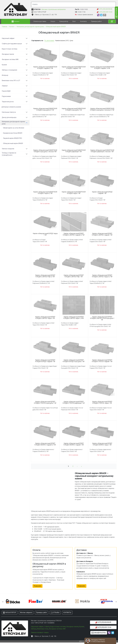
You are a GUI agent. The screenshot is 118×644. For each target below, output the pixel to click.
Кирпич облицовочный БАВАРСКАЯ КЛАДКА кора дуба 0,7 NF (45, 109)
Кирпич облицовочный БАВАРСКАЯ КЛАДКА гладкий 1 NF (74, 68)
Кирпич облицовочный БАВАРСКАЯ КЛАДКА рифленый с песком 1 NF (102, 151)
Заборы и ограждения (9, 70)
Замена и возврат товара (40, 632)
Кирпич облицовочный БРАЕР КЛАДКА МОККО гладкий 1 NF (74, 444)
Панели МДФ (6, 91)
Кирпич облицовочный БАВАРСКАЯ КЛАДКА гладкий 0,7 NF (45, 68)
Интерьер (5, 75)
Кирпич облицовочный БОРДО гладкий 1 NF (102, 193)
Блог (74, 21)
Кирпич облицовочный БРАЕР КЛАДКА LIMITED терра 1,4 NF (74, 318)
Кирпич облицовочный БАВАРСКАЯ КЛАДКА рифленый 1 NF (74, 151)
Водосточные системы (10, 49)
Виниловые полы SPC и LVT (11, 81)
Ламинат (5, 86)
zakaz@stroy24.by (99, 633)
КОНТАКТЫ (67, 613)
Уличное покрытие (8, 149)
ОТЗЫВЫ (55, 613)
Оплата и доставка (40, 21)
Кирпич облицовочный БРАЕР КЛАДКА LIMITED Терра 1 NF (45, 318)
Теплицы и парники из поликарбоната (9, 154)
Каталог (12, 27)
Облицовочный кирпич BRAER (56, 27)
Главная (4, 27)
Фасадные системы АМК (10, 59)
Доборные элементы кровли (11, 107)
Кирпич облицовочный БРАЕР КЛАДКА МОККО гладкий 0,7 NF (45, 444)
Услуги (53, 21)
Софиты (47, 627)
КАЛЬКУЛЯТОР (10, 613)
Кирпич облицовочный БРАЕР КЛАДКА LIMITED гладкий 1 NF (102, 234)
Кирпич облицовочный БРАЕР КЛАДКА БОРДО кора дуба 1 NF (74, 361)
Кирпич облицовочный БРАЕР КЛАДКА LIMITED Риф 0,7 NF (45, 276)
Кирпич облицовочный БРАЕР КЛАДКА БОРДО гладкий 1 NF (45, 361)
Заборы (34, 629)
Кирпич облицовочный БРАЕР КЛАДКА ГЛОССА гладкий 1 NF (102, 361)
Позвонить (38, 586)
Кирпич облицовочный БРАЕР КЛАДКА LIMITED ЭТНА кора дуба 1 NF (102, 318)
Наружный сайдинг (8, 38)
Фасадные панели (8, 54)
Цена (71, 41)
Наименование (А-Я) (62, 41)
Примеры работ (96, 21)
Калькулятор (64, 21)
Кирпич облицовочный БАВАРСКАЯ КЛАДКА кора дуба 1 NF (74, 109)
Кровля (4, 65)
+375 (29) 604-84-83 (104, 9)
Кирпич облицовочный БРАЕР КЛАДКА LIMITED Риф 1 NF (74, 276)
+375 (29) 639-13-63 (104, 12)
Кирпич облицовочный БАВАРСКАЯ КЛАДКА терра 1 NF (74, 193)
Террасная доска (8, 102)
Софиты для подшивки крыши (12, 44)
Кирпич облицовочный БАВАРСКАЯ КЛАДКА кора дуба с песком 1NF (45, 151)
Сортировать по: (37, 41)
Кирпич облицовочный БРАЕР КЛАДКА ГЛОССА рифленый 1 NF (74, 402)
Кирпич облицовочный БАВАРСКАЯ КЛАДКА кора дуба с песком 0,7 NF (102, 109)
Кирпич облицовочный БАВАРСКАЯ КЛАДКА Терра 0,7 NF (45, 193)
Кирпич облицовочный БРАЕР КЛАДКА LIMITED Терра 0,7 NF (102, 276)
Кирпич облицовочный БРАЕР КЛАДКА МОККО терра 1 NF (102, 444)
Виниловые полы (43, 629)
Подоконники (6, 96)
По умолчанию (49, 41)
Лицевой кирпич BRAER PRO (12, 138)
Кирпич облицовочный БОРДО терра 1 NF (45, 234)
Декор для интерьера (9, 117)
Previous (2, 601)
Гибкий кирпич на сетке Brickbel (14, 128)
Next (116, 601)
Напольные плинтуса (9, 112)
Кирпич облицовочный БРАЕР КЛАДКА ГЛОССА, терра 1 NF (102, 402)
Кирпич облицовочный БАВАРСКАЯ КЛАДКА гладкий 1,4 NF (102, 68)
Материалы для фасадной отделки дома (30, 27)
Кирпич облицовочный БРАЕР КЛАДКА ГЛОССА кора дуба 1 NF (45, 402)
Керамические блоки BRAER (13, 133)
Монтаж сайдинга (26, 613)
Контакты (83, 21)
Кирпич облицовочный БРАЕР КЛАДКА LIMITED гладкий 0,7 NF (74, 234)
